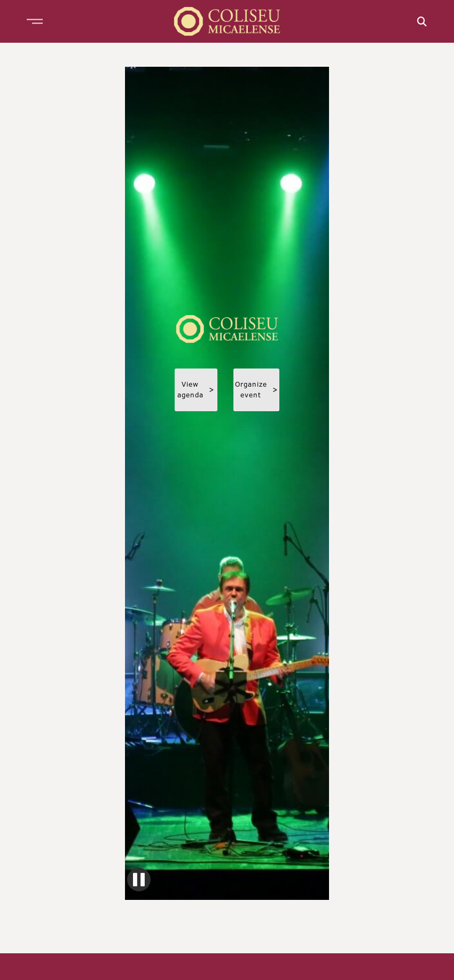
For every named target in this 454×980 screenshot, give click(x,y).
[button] (35, 21)
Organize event (257, 390)
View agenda (196, 390)
